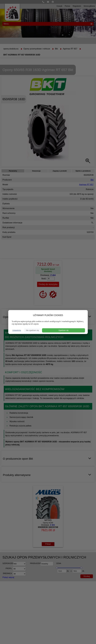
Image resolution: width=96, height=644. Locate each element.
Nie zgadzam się (32, 330)
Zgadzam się (63, 330)
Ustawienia (17, 330)
